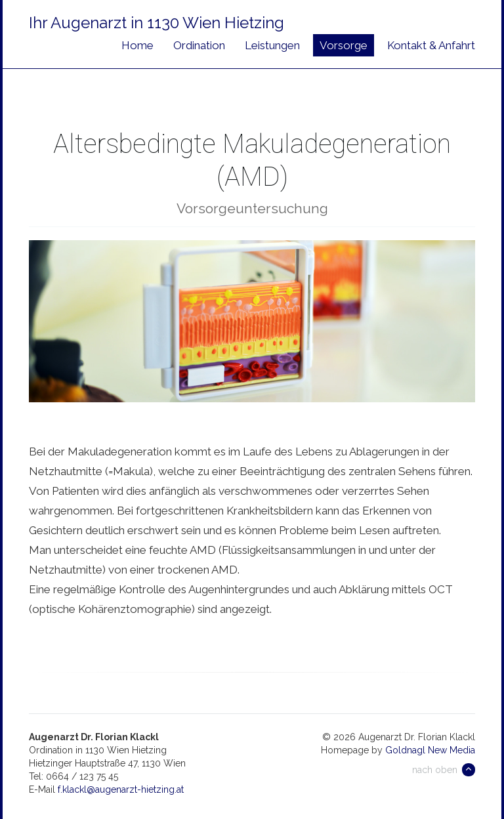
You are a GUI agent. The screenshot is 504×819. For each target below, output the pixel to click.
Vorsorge (344, 45)
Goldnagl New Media (430, 750)
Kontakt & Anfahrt (431, 45)
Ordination (199, 45)
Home (137, 45)
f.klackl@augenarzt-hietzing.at (121, 789)
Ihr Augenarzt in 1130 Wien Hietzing (157, 23)
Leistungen (272, 45)
